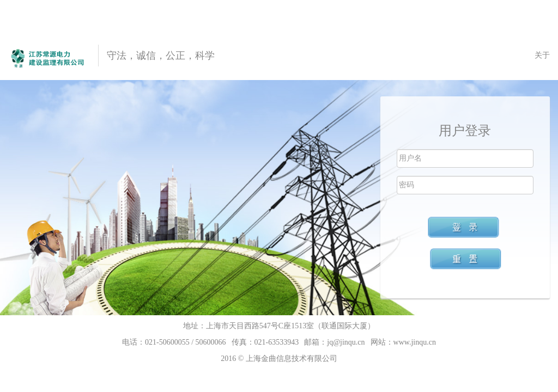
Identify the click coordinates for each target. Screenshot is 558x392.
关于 (542, 55)
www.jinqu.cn (415, 342)
